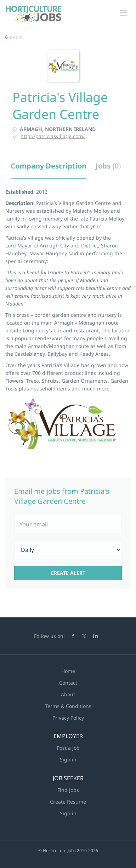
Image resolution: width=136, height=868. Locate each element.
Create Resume (68, 802)
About (68, 694)
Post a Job (68, 748)
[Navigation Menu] (124, 13)
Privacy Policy (68, 718)
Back (15, 37)
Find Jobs (68, 790)
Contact (68, 683)
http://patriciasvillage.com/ (53, 136)
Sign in (68, 759)
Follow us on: (49, 636)
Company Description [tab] (49, 166)
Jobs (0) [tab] (108, 166)
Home (68, 671)
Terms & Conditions (68, 706)
